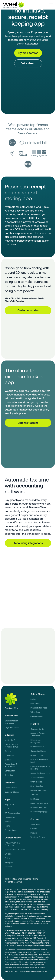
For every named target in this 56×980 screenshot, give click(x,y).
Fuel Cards (35, 799)
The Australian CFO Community (12, 844)
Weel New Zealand (38, 837)
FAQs (7, 809)
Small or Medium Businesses (11, 722)
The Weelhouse (11, 788)
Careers (34, 829)
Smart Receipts (37, 782)
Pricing (33, 699)
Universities (9, 756)
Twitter (8, 858)
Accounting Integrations (40, 773)
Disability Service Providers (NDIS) (11, 746)
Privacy (8, 822)
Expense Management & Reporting (40, 768)
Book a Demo (36, 704)
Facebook (9, 867)
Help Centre (10, 805)
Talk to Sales (35, 712)
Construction (10, 771)
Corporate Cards (37, 729)
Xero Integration (37, 786)
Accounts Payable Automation (38, 734)
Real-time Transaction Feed (39, 761)
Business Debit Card (38, 807)
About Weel (35, 824)
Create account (37, 716)
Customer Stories (12, 792)
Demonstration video (39, 708)
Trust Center (10, 817)
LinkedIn (8, 854)
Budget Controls (37, 755)
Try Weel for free (28, 53)
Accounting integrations (28, 543)
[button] (51, 5)
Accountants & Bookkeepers (11, 765)
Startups (8, 760)
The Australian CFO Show (15, 850)
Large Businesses (12, 728)
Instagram (9, 863)
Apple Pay (34, 795)
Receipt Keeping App (39, 812)
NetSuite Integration (38, 790)
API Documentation (13, 813)
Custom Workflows (38, 751)
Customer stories (28, 310)
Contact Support (11, 830)
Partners (34, 833)
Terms (7, 826)
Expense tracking (28, 423)
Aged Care (9, 775)
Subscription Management (36, 741)
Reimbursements (37, 747)
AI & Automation (37, 778)
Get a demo (28, 63)
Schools (8, 751)
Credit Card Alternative (39, 803)
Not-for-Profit (10, 740)
